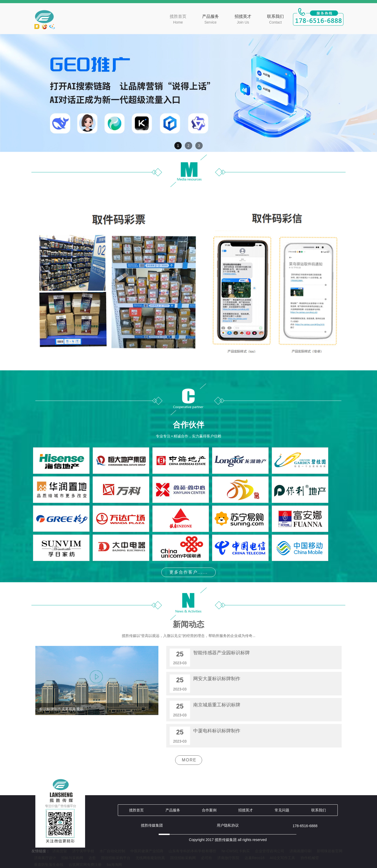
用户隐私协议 (228, 825)
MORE (189, 760)
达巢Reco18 (254, 858)
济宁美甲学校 (83, 851)
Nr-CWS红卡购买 (236, 851)
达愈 (92, 858)
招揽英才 (243, 20)
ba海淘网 (114, 865)
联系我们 (275, 20)
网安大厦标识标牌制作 (217, 679)
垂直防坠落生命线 (49, 865)
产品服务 (210, 20)
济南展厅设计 (45, 858)
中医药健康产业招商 (147, 851)
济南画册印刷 (301, 851)
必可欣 (207, 858)
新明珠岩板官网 (330, 851)
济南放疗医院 (228, 858)
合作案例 (209, 810)
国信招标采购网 (183, 858)
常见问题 (282, 810)
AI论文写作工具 (282, 858)
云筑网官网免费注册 (85, 865)
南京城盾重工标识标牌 (217, 705)
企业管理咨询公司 (270, 851)
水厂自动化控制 (112, 851)
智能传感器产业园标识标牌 (221, 653)
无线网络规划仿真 (150, 858)
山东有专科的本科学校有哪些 (192, 851)
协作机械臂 (310, 858)
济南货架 (60, 851)
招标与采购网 (72, 858)
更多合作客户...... (189, 572)
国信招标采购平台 (116, 858)
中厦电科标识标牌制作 (217, 731)
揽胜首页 (178, 20)
